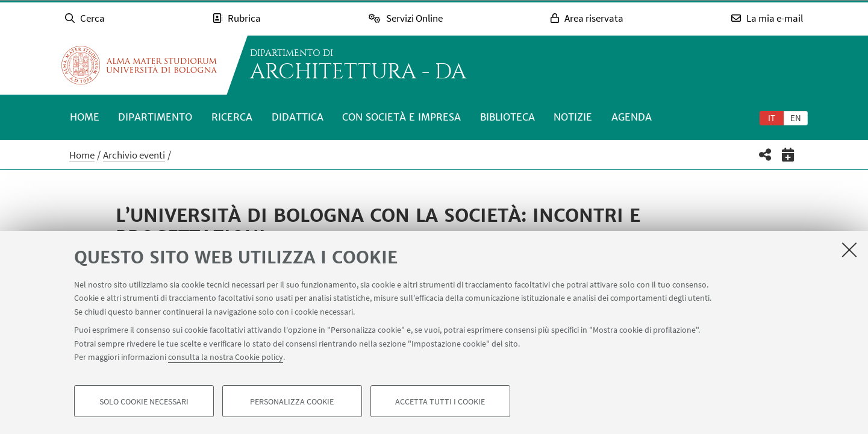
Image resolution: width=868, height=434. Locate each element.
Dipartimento (155, 117)
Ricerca (232, 117)
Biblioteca (507, 117)
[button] (765, 155)
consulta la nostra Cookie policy (226, 357)
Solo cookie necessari (144, 401)
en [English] (796, 118)
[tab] (772, 118)
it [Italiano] (772, 118)
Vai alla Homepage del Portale (139, 65)
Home (85, 117)
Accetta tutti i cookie (440, 401)
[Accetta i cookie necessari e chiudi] (849, 250)
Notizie (573, 117)
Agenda (632, 117)
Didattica (298, 117)
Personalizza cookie (292, 401)
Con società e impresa (401, 117)
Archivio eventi (134, 155)
